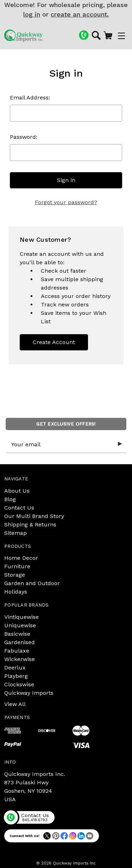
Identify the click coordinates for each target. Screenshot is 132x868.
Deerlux (15, 668)
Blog (10, 499)
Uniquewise (20, 625)
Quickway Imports (29, 693)
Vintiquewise (21, 617)
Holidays (16, 592)
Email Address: (30, 98)
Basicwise (17, 634)
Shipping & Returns (30, 524)
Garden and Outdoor (32, 583)
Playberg (16, 676)
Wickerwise (20, 659)
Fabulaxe (17, 651)
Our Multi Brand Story (34, 516)
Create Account (54, 342)
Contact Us (19, 508)
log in (32, 14)
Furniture (17, 566)
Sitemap (15, 533)
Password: (24, 137)
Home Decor (21, 558)
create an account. (80, 14)
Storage (15, 575)
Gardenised (20, 642)
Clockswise (19, 684)
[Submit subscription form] (120, 444)
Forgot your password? (66, 202)
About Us (17, 491)
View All (15, 704)
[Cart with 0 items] (108, 35)
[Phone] (84, 35)
